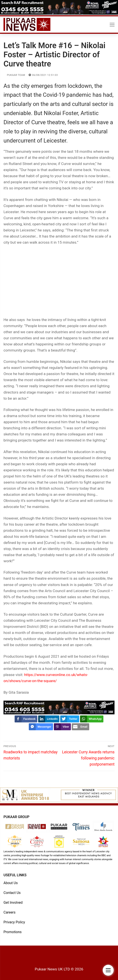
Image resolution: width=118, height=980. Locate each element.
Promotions (13, 932)
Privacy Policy (14, 922)
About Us (11, 883)
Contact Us (12, 893)
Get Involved (13, 903)
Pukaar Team (14, 75)
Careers (9, 912)
